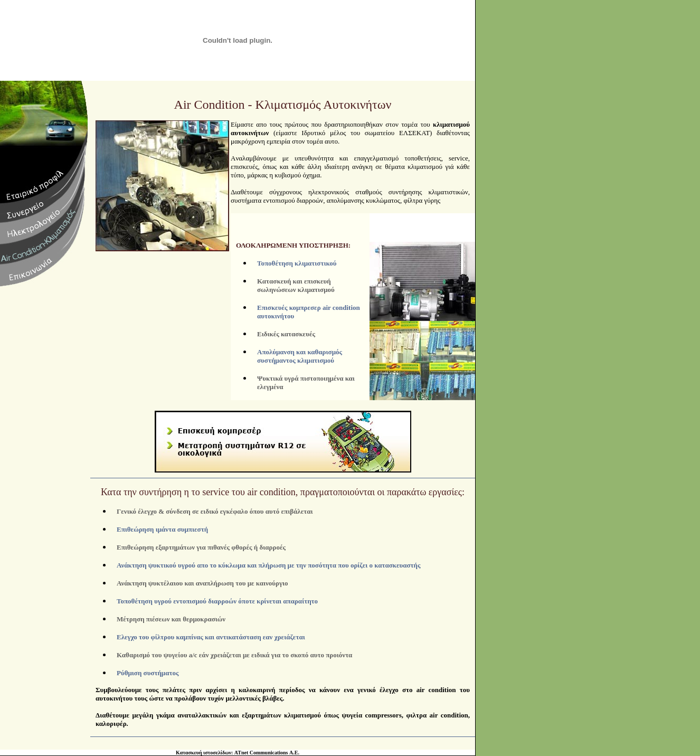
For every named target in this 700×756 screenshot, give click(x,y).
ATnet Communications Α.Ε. (267, 744)
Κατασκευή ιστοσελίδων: (204, 744)
